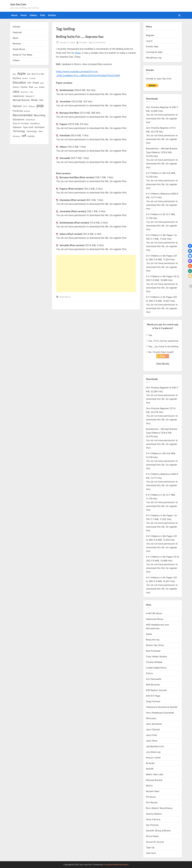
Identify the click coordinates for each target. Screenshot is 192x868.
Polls (43, 15)
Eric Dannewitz (154, 679)
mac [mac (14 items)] (31, 92)
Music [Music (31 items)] (35, 100)
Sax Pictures (152, 825)
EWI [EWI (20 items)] (29, 83)
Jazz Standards (154, 724)
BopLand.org (153, 640)
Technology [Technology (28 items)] (19, 131)
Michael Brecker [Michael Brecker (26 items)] (21, 100)
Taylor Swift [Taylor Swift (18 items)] (28, 127)
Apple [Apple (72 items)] (21, 74)
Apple (149, 634)
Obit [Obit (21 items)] (41, 100)
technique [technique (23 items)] (40, 127)
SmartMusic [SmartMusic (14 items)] (35, 124)
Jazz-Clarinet (153, 730)
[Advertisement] (96, 273)
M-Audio (150, 763)
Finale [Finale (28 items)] (36, 83)
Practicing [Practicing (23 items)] (18, 111)
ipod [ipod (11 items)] (36, 87)
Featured (17, 32)
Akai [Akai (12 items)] (14, 74)
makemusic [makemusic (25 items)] (19, 96)
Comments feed (154, 52)
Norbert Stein (153, 791)
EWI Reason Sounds (156, 690)
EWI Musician (153, 685)
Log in (149, 41)
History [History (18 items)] (16, 87)
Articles (52, 15)
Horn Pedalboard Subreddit (160, 713)
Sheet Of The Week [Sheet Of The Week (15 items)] (21, 123)
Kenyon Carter (153, 758)
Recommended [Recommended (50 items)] (23, 115)
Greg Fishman (153, 702)
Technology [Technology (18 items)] (32, 131)
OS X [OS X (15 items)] (25, 106)
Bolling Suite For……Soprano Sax (80, 37)
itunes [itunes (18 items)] (42, 87)
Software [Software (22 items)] (17, 127)
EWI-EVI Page (153, 696)
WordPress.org (154, 58)
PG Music (151, 797)
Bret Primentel (153, 651)
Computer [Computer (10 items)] (32, 78)
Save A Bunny (153, 820)
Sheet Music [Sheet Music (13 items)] (31, 120)
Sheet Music (65, 297)
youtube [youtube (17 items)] (31, 136)
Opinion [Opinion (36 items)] (17, 106)
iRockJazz (151, 718)
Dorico (149, 674)
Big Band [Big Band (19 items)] (17, 78)
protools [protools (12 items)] (27, 111)
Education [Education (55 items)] (19, 82)
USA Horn (151, 853)
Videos (16, 60)
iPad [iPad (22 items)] (31, 87)
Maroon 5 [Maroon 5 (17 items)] (30, 96)
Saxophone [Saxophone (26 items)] (19, 119)
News (16, 38)
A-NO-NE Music (154, 614)
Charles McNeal (154, 662)
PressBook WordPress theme (116, 865)
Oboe (78, 53)
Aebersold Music (155, 619)
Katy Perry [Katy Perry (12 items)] (25, 92)
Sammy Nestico (154, 814)
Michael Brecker (154, 780)
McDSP (150, 769)
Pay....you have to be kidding (163, 346)
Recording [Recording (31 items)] (39, 115)
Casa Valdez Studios (157, 657)
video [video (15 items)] (41, 131)
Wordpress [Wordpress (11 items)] (17, 136)
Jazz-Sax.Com (18, 4)
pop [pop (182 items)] (40, 106)
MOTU (149, 786)
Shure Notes (152, 836)
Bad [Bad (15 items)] (29, 74)
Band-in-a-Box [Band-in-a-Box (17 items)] (38, 74)
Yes (150, 335)
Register (150, 35)
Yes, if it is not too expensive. (164, 341)
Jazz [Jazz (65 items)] (16, 91)
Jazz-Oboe (152, 741)
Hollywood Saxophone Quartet (162, 707)
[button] (190, 246)
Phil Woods (152, 803)
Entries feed (152, 46)
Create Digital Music (156, 668)
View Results (163, 364)
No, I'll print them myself (161, 352)
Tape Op (150, 848)
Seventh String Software (158, 831)
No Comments (99, 42)
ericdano (83, 42)
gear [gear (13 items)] (42, 83)
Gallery (33, 15)
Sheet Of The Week (22, 55)
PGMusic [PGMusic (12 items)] (32, 106)
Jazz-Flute (151, 735)
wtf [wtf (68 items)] (24, 136)
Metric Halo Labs (155, 775)
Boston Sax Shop (155, 645)
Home (24, 15)
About (14, 15)
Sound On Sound (155, 842)
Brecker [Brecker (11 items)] (25, 78)
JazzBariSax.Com (155, 747)
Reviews (17, 44)
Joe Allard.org (153, 752)
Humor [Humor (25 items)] (24, 87)
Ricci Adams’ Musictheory (159, 808)
